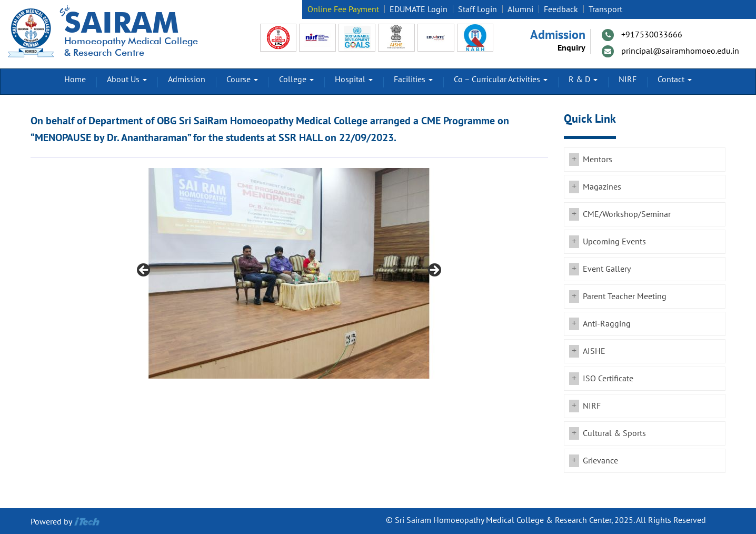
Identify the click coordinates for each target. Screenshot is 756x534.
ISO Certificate (608, 379)
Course (242, 80)
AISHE (594, 351)
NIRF (628, 80)
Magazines (602, 187)
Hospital (354, 80)
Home (75, 80)
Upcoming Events (614, 242)
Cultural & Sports (614, 433)
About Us (127, 80)
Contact (675, 80)
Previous (144, 271)
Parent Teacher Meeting (625, 296)
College (296, 80)
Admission (187, 80)
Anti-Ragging (607, 324)
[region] (289, 273)
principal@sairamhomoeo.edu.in (680, 51)
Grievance (600, 461)
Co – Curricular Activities (501, 80)
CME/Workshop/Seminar (627, 214)
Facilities (413, 80)
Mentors (598, 160)
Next (434, 271)
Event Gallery (607, 269)
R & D (583, 80)
